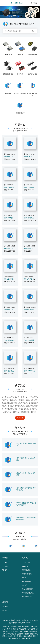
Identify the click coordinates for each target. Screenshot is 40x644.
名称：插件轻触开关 (10, 371)
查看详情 (20, 418)
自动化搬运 (6, 629)
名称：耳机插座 (29, 187)
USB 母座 (20, 54)
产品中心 (20, 124)
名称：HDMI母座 (29, 371)
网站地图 (12, 623)
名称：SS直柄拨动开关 (11, 157)
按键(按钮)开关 (8, 74)
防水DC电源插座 (20, 93)
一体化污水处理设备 (9, 634)
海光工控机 (18, 636)
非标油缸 (34, 627)
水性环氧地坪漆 (25, 639)
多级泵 (13, 629)
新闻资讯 (20, 428)
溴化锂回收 (33, 631)
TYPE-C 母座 (8, 54)
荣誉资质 (5, 570)
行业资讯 (5, 610)
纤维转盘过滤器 (24, 627)
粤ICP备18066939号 (23, 623)
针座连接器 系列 (20, 113)
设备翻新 (20, 634)
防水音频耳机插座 (32, 95)
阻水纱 (10, 636)
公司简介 (5, 562)
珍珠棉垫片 (24, 631)
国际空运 (14, 627)
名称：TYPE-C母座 (30, 157)
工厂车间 (5, 566)
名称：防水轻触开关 (31, 310)
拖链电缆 (15, 639)
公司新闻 (5, 607)
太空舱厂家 (31, 629)
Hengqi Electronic (17, 3)
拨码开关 (20, 74)
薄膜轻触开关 (32, 54)
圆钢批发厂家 (22, 629)
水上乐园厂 (15, 631)
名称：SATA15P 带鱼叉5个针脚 (14, 187)
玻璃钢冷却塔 (27, 636)
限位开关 (8, 93)
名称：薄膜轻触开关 (31, 218)
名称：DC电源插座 (10, 218)
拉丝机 (27, 634)
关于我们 (20, 385)
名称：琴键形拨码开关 (11, 340)
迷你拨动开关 (32, 74)
